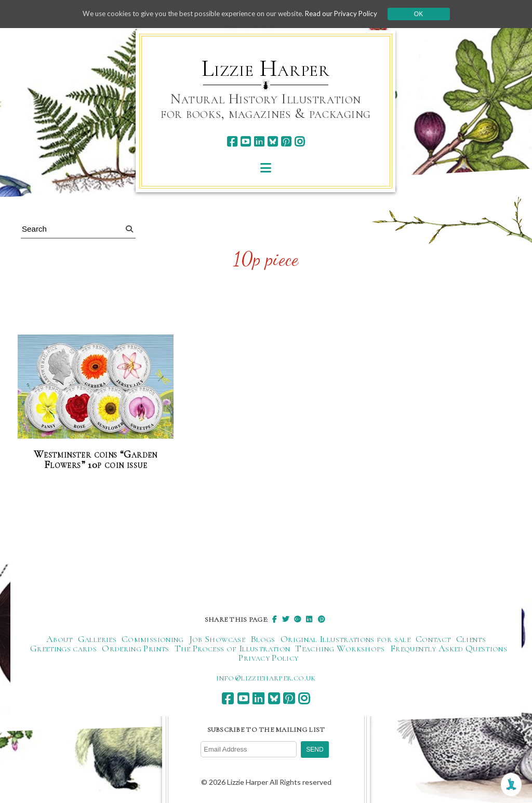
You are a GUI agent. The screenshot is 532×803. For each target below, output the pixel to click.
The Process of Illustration (232, 648)
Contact (433, 639)
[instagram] (300, 142)
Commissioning (153, 639)
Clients (471, 639)
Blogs (263, 639)
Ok (428, 14)
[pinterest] (286, 142)
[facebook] (232, 142)
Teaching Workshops (340, 648)
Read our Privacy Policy (349, 14)
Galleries (97, 639)
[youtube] (245, 142)
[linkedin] (259, 142)
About (59, 639)
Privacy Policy (268, 658)
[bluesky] (272, 142)
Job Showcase (217, 639)
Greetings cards (63, 648)
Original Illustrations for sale (345, 639)
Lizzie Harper (266, 69)
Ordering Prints (135, 648)
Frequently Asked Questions (449, 648)
